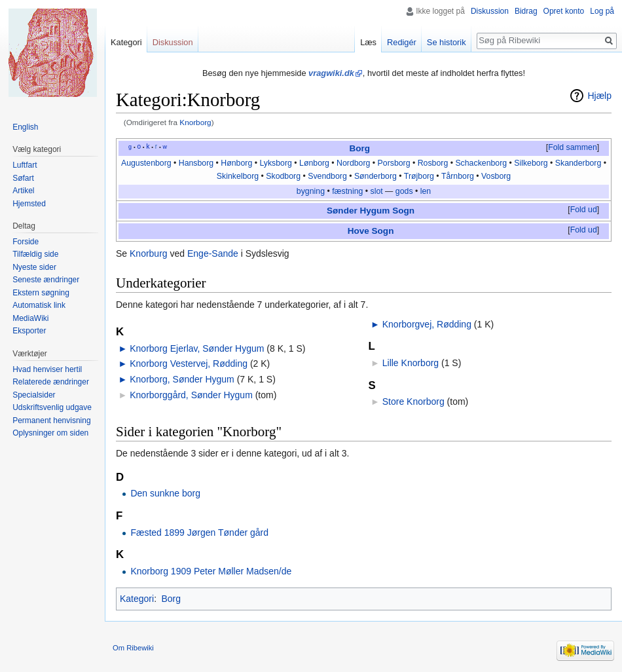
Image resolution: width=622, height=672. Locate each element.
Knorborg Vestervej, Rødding (189, 364)
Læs (368, 42)
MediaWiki (30, 318)
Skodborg (283, 176)
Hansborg (196, 163)
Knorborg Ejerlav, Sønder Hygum (197, 348)
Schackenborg (481, 163)
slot (377, 191)
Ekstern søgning (41, 293)
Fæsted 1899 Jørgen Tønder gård (199, 532)
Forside (26, 242)
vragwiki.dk (331, 73)
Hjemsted (29, 204)
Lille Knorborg (411, 363)
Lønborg (314, 163)
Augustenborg (146, 163)
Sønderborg (375, 176)
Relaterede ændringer (51, 382)
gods (404, 191)
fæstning (347, 191)
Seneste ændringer (46, 280)
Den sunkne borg (165, 493)
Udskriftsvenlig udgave (52, 407)
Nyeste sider (34, 267)
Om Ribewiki (133, 648)
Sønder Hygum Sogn (371, 211)
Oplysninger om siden (50, 433)
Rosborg (433, 163)
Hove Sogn (371, 231)
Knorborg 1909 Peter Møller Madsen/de (211, 571)
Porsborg (394, 163)
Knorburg (149, 253)
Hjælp (599, 96)
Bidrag (526, 11)
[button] (572, 148)
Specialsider (34, 395)
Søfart (23, 178)
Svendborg (327, 176)
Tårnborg (458, 176)
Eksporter (29, 331)
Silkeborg (531, 163)
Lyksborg (276, 163)
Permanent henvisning (51, 420)
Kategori (137, 599)
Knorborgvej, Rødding (427, 324)
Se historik (447, 42)
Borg (359, 148)
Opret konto (564, 11)
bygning (311, 191)
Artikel (23, 191)
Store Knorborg (413, 401)
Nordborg (353, 163)
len (426, 191)
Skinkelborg (238, 176)
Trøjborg (419, 176)
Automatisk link (39, 305)
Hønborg (236, 163)
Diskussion (490, 11)
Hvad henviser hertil (47, 369)
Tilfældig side (35, 254)
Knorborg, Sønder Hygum (182, 379)
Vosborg (496, 176)
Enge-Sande (213, 253)
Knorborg (195, 122)
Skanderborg (578, 163)
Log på (602, 11)
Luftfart (25, 165)
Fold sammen (573, 147)
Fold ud (584, 210)
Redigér (402, 42)
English (25, 127)
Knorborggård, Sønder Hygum (191, 395)
